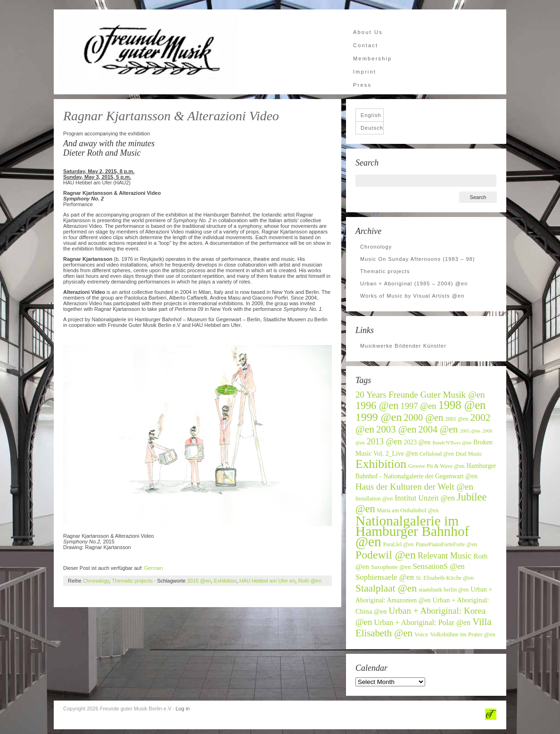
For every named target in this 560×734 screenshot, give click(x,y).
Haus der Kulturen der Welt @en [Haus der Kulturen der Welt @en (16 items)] (414, 487)
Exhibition (225, 581)
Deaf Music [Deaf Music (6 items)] (469, 454)
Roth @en (310, 581)
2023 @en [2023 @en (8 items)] (417, 442)
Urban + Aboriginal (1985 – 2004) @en (414, 284)
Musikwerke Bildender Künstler (403, 346)
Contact (366, 45)
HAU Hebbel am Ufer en (268, 581)
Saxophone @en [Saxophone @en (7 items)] (391, 567)
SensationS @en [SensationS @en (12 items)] (438, 566)
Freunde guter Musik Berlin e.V (148, 52)
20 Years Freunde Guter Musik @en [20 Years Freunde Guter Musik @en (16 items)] (420, 395)
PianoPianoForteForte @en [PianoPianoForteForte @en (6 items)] (446, 544)
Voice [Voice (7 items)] (421, 634)
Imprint (365, 72)
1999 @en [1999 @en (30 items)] (379, 417)
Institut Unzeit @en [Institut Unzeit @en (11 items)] (425, 498)
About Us (368, 32)
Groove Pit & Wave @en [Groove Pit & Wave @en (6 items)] (436, 466)
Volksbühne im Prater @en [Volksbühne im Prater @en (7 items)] (463, 634)
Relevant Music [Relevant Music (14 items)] (445, 556)
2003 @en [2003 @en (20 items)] (396, 429)
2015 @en (199, 581)
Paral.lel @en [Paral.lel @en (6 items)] (399, 544)
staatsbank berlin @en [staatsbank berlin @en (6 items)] (444, 590)
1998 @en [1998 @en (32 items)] (462, 405)
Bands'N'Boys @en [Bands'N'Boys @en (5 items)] (452, 443)
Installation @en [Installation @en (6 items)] (374, 499)
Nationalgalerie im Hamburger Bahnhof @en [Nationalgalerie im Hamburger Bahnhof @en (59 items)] (412, 531)
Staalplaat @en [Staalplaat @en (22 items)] (386, 588)
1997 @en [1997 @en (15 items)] (419, 406)
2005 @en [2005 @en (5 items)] (470, 431)
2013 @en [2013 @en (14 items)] (384, 442)
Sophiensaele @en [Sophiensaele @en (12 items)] (385, 577)
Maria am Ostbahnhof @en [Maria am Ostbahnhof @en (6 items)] (408, 510)
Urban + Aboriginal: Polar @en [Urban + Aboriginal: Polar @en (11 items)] (423, 623)
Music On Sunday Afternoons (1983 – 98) (418, 259)
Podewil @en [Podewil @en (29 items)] (386, 555)
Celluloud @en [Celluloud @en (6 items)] (437, 454)
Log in (182, 709)
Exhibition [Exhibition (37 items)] (381, 464)
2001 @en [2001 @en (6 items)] (457, 419)
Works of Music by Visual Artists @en (412, 296)
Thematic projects (132, 581)
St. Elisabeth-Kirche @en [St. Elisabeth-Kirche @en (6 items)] (445, 578)
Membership (373, 58)
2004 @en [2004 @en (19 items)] (438, 429)
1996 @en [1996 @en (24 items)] (377, 405)
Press (362, 85)
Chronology (96, 581)
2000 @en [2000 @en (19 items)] (423, 417)
